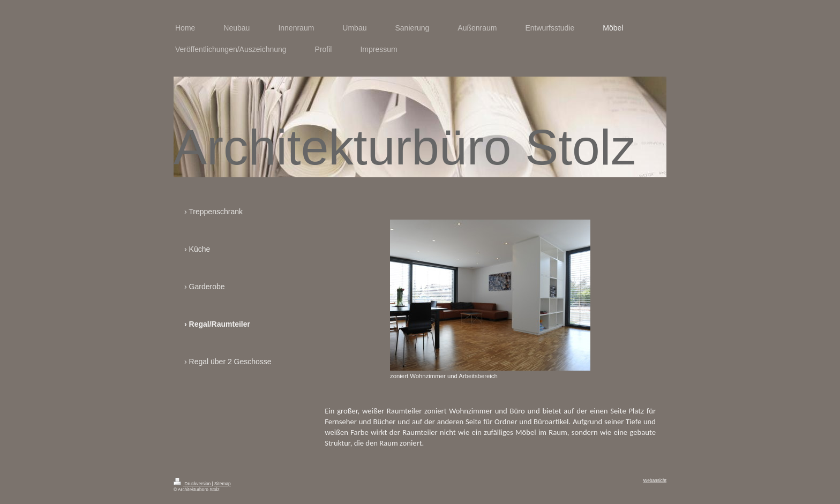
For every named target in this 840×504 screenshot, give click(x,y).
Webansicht (655, 480)
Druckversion (193, 484)
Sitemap (223, 484)
